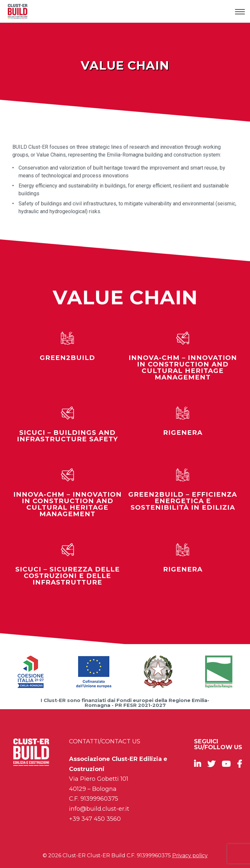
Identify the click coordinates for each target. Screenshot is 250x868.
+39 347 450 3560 (95, 819)
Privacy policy (190, 855)
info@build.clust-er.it (99, 809)
